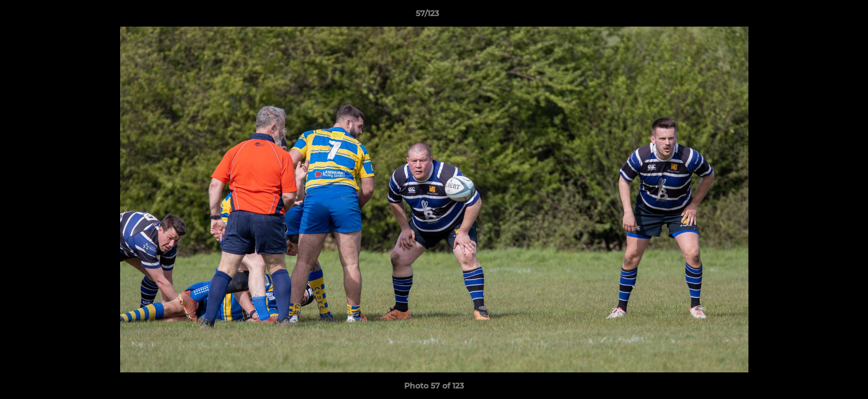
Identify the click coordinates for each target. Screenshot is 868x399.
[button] (821, 16)
